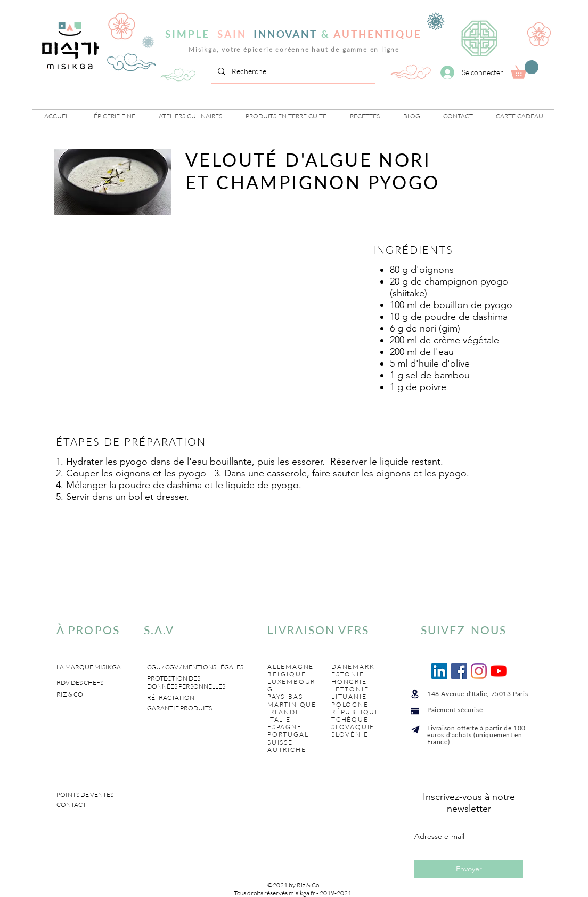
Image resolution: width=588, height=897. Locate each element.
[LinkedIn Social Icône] (439, 671)
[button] (115, 116)
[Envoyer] (469, 869)
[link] (525, 70)
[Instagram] (479, 671)
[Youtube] (499, 671)
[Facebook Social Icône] (459, 671)
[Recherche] (292, 71)
